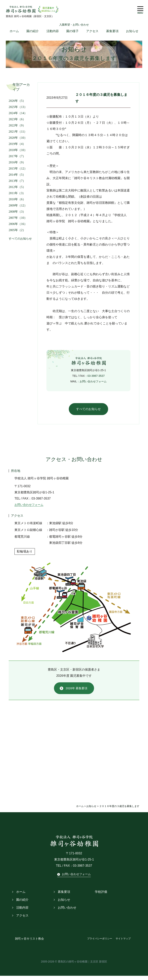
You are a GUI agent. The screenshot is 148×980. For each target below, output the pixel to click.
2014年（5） (17, 178)
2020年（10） (18, 141)
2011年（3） (17, 196)
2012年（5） (17, 190)
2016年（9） (17, 165)
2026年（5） (17, 104)
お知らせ (132, 34)
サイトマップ (123, 943)
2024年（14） (18, 116)
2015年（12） (18, 171)
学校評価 (101, 896)
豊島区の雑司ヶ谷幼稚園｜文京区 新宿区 (82, 966)
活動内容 (53, 34)
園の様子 (72, 34)
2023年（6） (17, 122)
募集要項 (112, 34)
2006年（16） (18, 227)
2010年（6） (17, 202)
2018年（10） (18, 153)
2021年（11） (18, 134)
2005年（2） (17, 233)
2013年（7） (17, 184)
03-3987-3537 (96, 379)
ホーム (14, 34)
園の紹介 (33, 34)
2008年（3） (17, 214)
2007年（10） (18, 221)
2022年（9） (17, 128)
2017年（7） (17, 159)
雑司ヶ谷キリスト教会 (28, 943)
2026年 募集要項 (77, 692)
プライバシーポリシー (100, 943)
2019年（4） (17, 147)
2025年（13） (18, 110)
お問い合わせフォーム (93, 384)
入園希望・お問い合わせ (74, 28)
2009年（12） (18, 208)
